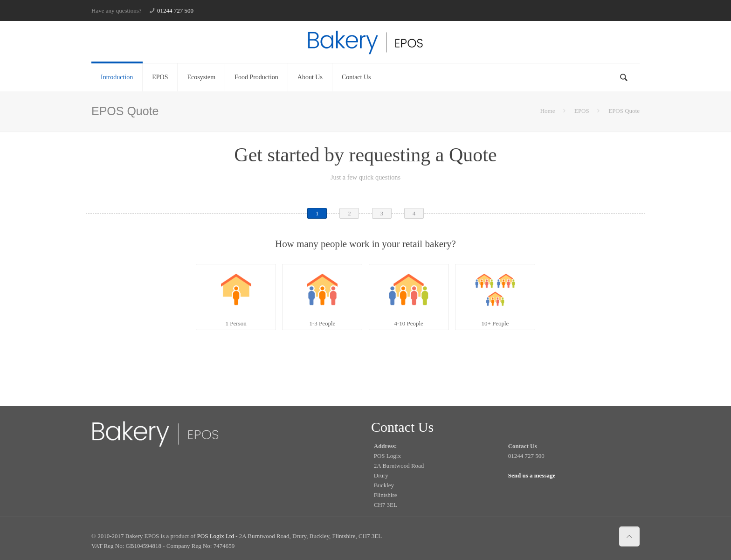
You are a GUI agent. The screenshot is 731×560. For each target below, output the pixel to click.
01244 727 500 (175, 10)
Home (548, 111)
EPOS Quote (624, 111)
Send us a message (532, 475)
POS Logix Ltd (216, 536)
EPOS (582, 111)
